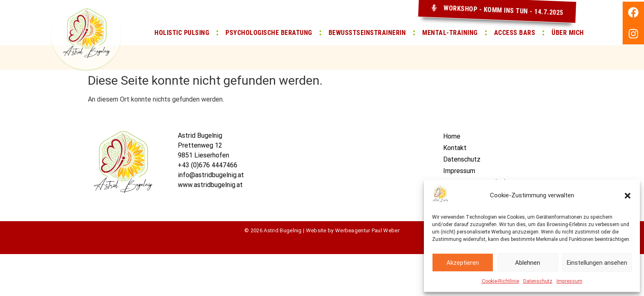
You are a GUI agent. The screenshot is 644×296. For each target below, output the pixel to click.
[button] (628, 196)
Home (452, 136)
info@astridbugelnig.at (211, 175)
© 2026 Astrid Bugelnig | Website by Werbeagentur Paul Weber (322, 230)
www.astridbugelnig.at (210, 185)
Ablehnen (528, 263)
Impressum (569, 281)
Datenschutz (538, 281)
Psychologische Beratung (269, 33)
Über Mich (568, 33)
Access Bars (515, 33)
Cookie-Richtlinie (500, 281)
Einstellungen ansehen (597, 263)
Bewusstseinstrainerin (367, 33)
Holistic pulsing (182, 33)
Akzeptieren (463, 263)
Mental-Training (450, 33)
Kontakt (455, 148)
